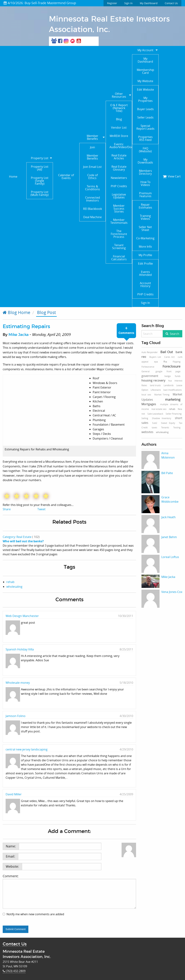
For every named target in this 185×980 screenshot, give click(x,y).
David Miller (14, 794)
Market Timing (162, 394)
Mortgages (149, 404)
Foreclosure (172, 366)
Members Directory (145, 172)
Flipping (177, 362)
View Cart (172, 176)
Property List (40, 158)
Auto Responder (150, 352)
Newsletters (119, 178)
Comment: (69, 891)
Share (7, 509)
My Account (145, 50)
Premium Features (145, 195)
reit (143, 414)
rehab (10, 582)
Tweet (41, 509)
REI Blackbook (92, 209)
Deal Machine (92, 217)
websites (147, 432)
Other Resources (119, 95)
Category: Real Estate (17, 537)
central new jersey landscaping (27, 749)
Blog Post (46, 312)
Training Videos (145, 217)
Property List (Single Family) (40, 181)
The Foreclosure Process (119, 234)
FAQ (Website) (145, 150)
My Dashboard (149, 3)
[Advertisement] (162, 664)
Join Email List (92, 167)
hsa (170, 381)
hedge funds (172, 376)
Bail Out (167, 352)
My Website (145, 81)
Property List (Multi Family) (40, 193)
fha (165, 362)
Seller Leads (145, 117)
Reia (180, 409)
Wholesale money (18, 683)
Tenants (165, 427)
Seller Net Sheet (145, 228)
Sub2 (155, 423)
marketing (173, 399)
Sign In (128, 3)
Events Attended (145, 273)
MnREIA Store (119, 136)
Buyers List (155, 357)
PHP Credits (119, 186)
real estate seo (159, 409)
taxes (154, 427)
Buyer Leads (145, 109)
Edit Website (145, 90)
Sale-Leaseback (155, 414)
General (146, 371)
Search (175, 334)
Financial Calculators (119, 258)
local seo (146, 394)
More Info (145, 247)
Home (13, 177)
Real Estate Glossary (119, 168)
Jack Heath (168, 517)
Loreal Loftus (170, 557)
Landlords (169, 385)
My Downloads (145, 161)
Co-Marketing (145, 238)
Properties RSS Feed (145, 138)
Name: (11, 846)
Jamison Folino (16, 716)
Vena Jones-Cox (172, 592)
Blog (119, 119)
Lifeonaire (156, 390)
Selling (145, 418)
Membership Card (145, 71)
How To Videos (145, 183)
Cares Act (169, 357)
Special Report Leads (145, 127)
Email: (10, 856)
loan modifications (173, 390)
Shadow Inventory (162, 418)
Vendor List (119, 128)
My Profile (145, 255)
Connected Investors (92, 199)
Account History (145, 285)
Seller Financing (174, 414)
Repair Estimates (145, 206)
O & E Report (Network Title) (119, 108)
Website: (12, 866)
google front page (168, 371)
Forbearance (148, 367)
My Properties (145, 99)
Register (112, 3)
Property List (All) (40, 168)
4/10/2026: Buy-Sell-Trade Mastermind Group (40, 3)
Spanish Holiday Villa (20, 649)
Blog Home (16, 312)
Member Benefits (92, 137)
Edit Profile (145, 264)
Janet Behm (169, 537)
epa (156, 362)
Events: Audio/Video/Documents (121, 146)
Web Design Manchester (22, 616)
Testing (177, 427)
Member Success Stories (119, 209)
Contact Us (171, 3)
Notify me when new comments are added (35, 914)
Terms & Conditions (92, 188)
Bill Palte (167, 473)
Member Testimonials (119, 221)
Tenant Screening (119, 247)
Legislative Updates (119, 196)
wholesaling (14, 587)
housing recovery (153, 380)
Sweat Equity (168, 423)
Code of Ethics (92, 177)
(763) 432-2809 (14, 971)
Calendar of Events (66, 177)
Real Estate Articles (119, 157)
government (150, 376)
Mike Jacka (19, 335)
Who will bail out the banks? (23, 541)
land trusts (155, 385)
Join (92, 147)
